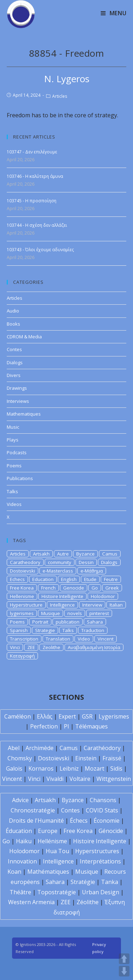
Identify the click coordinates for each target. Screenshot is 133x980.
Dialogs (15, 362)
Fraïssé (112, 758)
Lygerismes (114, 716)
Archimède (40, 748)
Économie (107, 821)
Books (13, 324)
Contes (14, 349)
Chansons (103, 800)
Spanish (19, 630)
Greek (112, 588)
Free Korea (22, 588)
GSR (87, 716)
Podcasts (17, 452)
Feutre (111, 579)
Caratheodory (25, 562)
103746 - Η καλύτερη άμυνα (35, 176)
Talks (12, 491)
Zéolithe (88, 902)
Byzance (85, 554)
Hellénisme (52, 841)
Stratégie (83, 882)
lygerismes (22, 613)
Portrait (40, 622)
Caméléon (18, 716)
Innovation (22, 861)
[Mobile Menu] (114, 13)
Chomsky (20, 758)
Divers (14, 375)
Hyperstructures (97, 851)
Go (95, 588)
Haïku (24, 841)
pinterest (99, 613)
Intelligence (62, 605)
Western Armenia (31, 902)
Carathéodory (102, 748)
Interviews (18, 401)
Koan (14, 872)
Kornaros (41, 768)
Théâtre (20, 892)
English (69, 579)
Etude (90, 579)
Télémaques (92, 726)
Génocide (111, 831)
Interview (92, 605)
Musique (51, 613)
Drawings (17, 388)
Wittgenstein (114, 779)
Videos (14, 504)
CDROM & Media (24, 337)
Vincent (106, 639)
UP (124, 959)
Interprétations (100, 861)
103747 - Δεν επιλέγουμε (32, 152)
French (48, 588)
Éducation (19, 831)
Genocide (74, 588)
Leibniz (69, 768)
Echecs (17, 579)
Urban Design (101, 892)
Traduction (93, 630)
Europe (48, 831)
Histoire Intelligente (62, 596)
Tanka (110, 882)
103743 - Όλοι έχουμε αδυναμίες (40, 250)
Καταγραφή (22, 656)
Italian (116, 605)
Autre (63, 554)
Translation (58, 639)
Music (13, 427)
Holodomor (103, 596)
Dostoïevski (54, 758)
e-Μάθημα (92, 571)
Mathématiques (48, 872)
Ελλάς (45, 716)
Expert (67, 716)
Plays (13, 440)
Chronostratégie (33, 810)
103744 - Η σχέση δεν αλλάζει (37, 225)
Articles (60, 96)
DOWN (124, 971)
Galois (14, 768)
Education (43, 579)
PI (66, 726)
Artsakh (41, 554)
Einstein (86, 758)
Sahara (95, 622)
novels (75, 613)
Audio (13, 311)
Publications (20, 478)
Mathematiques (24, 414)
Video (84, 639)
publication (68, 622)
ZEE (31, 647)
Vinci (15, 647)
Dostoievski (23, 571)
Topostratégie (57, 892)
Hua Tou (57, 851)
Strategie (45, 630)
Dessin (86, 562)
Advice (20, 800)
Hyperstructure (26, 605)
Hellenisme (22, 596)
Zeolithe (51, 647)
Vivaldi (55, 779)
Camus (110, 554)
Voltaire (80, 779)
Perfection (44, 726)
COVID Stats (102, 810)
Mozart (95, 768)
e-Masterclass (58, 571)
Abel (14, 748)
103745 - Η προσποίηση (32, 201)
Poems (14, 466)
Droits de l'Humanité (36, 821)
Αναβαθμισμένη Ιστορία (94, 647)
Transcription (24, 639)
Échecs (79, 821)
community (60, 562)
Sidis (116, 768)
